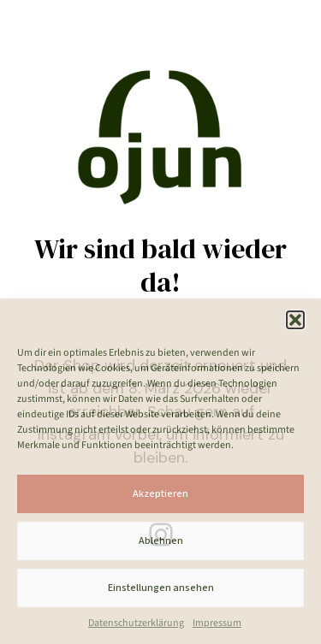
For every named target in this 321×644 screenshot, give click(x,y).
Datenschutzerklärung (136, 623)
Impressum (217, 623)
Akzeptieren (160, 494)
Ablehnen (161, 541)
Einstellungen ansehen (161, 588)
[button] (295, 320)
